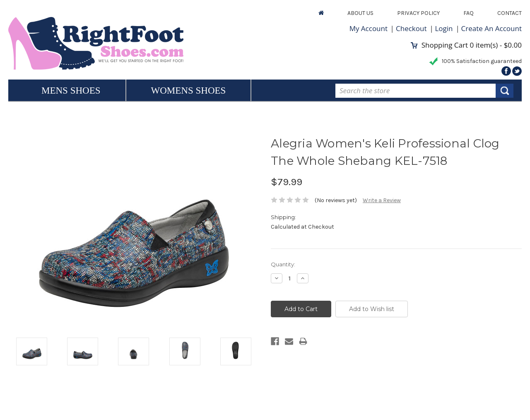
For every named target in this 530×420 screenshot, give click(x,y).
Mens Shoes (71, 91)
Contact (510, 13)
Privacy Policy (418, 13)
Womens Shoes (189, 91)
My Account (369, 28)
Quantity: (283, 264)
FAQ (469, 13)
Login (444, 28)
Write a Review (382, 200)
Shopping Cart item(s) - (466, 45)
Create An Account (491, 28)
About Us (360, 13)
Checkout (411, 28)
